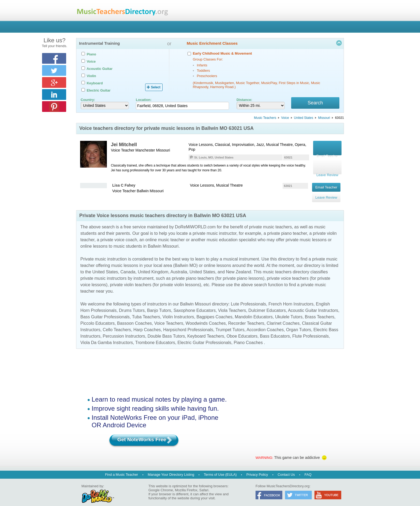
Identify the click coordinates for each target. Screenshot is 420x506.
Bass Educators (275, 330)
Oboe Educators (242, 330)
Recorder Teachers (246, 317)
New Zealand (238, 266)
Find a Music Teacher (121, 469)
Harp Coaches (147, 324)
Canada (128, 266)
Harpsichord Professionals (188, 324)
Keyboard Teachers (206, 330)
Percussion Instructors (124, 330)
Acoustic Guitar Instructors (313, 305)
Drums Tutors (132, 305)
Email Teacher (326, 186)
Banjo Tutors (159, 305)
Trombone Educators (155, 337)
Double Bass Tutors (166, 330)
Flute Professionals (310, 330)
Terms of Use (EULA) (220, 469)
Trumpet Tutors (230, 324)
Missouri (324, 119)
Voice (285, 119)
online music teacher (165, 234)
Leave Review (326, 193)
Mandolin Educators (254, 311)
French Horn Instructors (291, 298)
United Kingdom (153, 266)
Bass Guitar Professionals (105, 311)
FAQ (308, 469)
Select (155, 87)
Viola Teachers (232, 305)
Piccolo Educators (97, 317)
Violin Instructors (178, 311)
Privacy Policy (257, 469)
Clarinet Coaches (283, 317)
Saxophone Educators (195, 305)
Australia (179, 266)
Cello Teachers (117, 324)
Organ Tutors (299, 324)
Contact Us (286, 469)
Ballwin (143, 191)
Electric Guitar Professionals (205, 337)
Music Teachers (265, 119)
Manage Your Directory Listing (171, 469)
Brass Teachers (320, 311)
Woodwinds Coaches (206, 317)
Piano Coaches (248, 337)
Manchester (145, 151)
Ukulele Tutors (289, 311)
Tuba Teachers (146, 311)
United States (303, 119)
